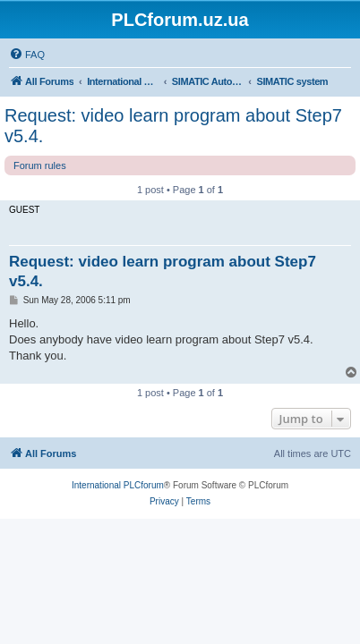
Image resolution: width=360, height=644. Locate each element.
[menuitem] (27, 55)
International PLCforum (118, 485)
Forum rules (40, 165)
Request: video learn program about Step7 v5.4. (173, 126)
